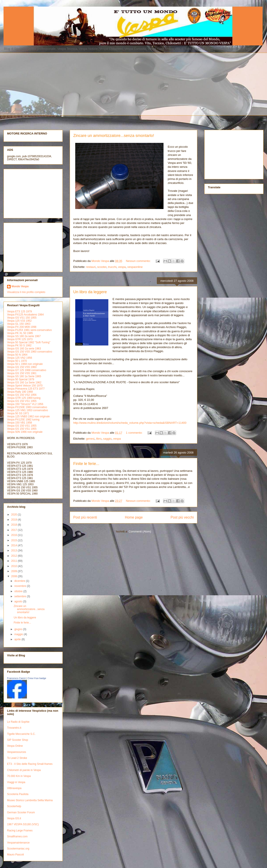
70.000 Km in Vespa (19, 776)
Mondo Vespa (20, 286)
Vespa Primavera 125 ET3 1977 (26, 389)
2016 (15, 535)
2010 (15, 566)
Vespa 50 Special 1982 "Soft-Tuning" (29, 342)
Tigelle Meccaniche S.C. (21, 734)
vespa (122, 267)
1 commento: (135, 433)
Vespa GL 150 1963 (19, 324)
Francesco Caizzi (16, 678)
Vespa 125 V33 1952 (19, 321)
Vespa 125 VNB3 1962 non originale (28, 416)
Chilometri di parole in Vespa (24, 770)
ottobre (19, 591)
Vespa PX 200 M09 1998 (22, 327)
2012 (15, 556)
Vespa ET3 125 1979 (19, 312)
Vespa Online (15, 746)
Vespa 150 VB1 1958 (20, 423)
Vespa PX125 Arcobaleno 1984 (25, 315)
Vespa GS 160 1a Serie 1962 (24, 383)
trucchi (112, 267)
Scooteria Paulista (18, 794)
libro (99, 439)
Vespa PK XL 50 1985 (20, 333)
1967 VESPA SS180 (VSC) (23, 824)
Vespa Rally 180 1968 (20, 392)
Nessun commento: (139, 261)
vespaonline (135, 267)
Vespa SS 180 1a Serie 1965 (24, 376)
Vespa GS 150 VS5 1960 (22, 367)
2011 (15, 561)
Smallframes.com (17, 836)
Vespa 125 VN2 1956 (20, 358)
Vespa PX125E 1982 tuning (23, 420)
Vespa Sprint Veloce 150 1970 (25, 386)
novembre (21, 586)
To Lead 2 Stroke (17, 758)
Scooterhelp (14, 806)
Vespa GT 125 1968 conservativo (27, 370)
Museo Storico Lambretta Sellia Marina (30, 800)
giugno (19, 629)
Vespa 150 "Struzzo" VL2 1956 (25, 404)
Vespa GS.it (14, 818)
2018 (15, 525)
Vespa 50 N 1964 (17, 355)
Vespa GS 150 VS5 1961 (22, 373)
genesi (90, 439)
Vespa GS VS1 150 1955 (22, 318)
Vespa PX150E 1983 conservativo (27, 407)
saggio (107, 439)
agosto (19, 601)
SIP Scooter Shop (18, 740)
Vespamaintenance (18, 843)
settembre (21, 596)
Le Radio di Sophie (18, 722)
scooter (102, 267)
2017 (15, 530)
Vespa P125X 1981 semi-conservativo (29, 330)
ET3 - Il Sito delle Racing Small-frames (30, 764)
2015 (15, 540)
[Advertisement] (70, 84)
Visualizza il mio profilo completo (26, 292)
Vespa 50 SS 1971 (18, 413)
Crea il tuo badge (37, 678)
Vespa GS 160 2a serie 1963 (24, 349)
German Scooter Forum (21, 812)
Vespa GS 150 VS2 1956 (22, 395)
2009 (15, 571)
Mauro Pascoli (15, 855)
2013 (15, 551)
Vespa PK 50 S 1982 (19, 345)
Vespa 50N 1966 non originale (25, 432)
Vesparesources (17, 752)
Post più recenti (85, 517)
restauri (91, 267)
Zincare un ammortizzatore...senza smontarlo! (114, 136)
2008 (15, 576)
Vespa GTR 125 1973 (20, 339)
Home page (134, 517)
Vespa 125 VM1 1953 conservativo (27, 410)
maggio (19, 634)
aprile (18, 639)
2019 (15, 520)
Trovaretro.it (14, 728)
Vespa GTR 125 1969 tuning (24, 398)
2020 (15, 515)
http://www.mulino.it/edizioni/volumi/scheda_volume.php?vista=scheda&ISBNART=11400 (130, 423)
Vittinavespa (14, 788)
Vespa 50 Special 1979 (21, 379)
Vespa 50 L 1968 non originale (25, 364)
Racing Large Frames (20, 831)
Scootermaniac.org (18, 849)
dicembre (20, 581)
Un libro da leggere (90, 292)
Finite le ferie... (86, 464)
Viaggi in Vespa (16, 782)
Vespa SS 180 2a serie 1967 (24, 336)
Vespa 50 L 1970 (17, 361)
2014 (15, 545)
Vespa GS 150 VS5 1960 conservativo (30, 352)
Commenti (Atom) (140, 531)
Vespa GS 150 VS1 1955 (22, 401)
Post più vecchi (182, 517)
